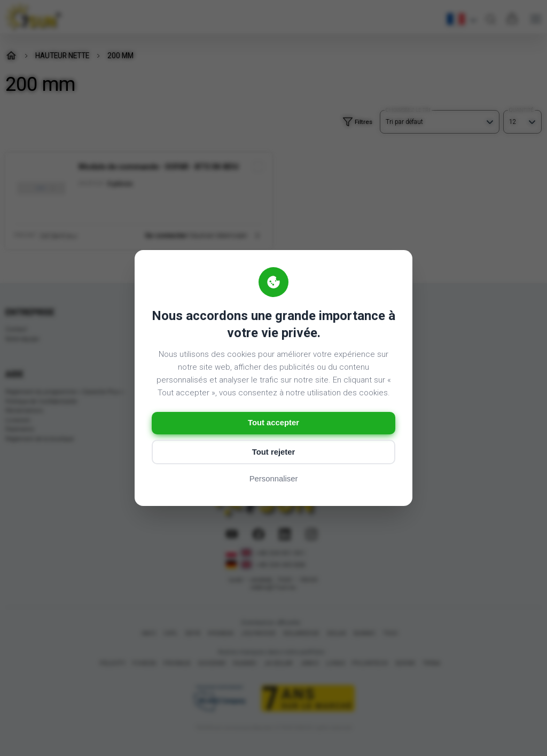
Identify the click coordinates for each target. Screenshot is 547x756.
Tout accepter (273, 423)
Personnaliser (273, 480)
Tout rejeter (273, 452)
